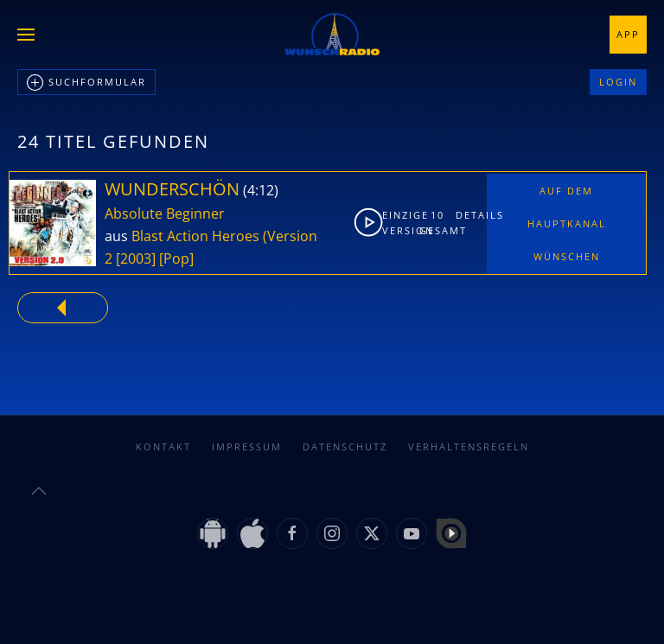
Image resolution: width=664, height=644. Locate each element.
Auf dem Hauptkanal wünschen (567, 223)
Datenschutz (345, 446)
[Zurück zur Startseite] (332, 35)
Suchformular (86, 83)
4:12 (261, 190)
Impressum (247, 446)
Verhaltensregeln (469, 446)
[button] (26, 35)
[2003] (136, 258)
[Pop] (176, 258)
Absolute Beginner (165, 214)
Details (471, 215)
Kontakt (163, 446)
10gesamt (438, 223)
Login (618, 82)
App (628, 34)
